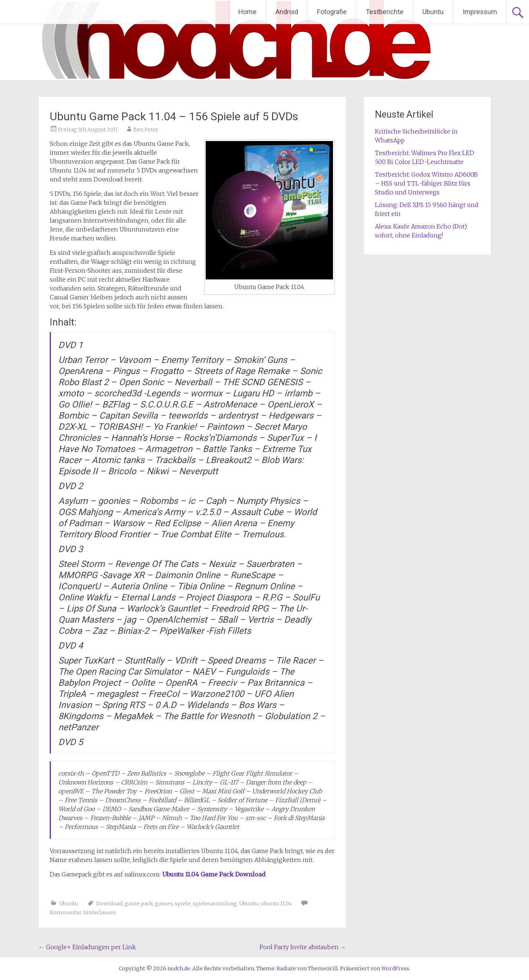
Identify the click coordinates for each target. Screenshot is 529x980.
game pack (139, 904)
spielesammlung (215, 904)
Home (247, 12)
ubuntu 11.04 (276, 904)
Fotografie (332, 12)
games (164, 904)
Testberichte (385, 12)
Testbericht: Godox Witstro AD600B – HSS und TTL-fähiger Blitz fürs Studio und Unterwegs (426, 183)
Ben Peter (146, 130)
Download (109, 904)
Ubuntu (433, 12)
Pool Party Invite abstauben (303, 947)
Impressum (480, 12)
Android (287, 12)
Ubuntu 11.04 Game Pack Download (214, 874)
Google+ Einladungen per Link (87, 947)
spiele (183, 904)
